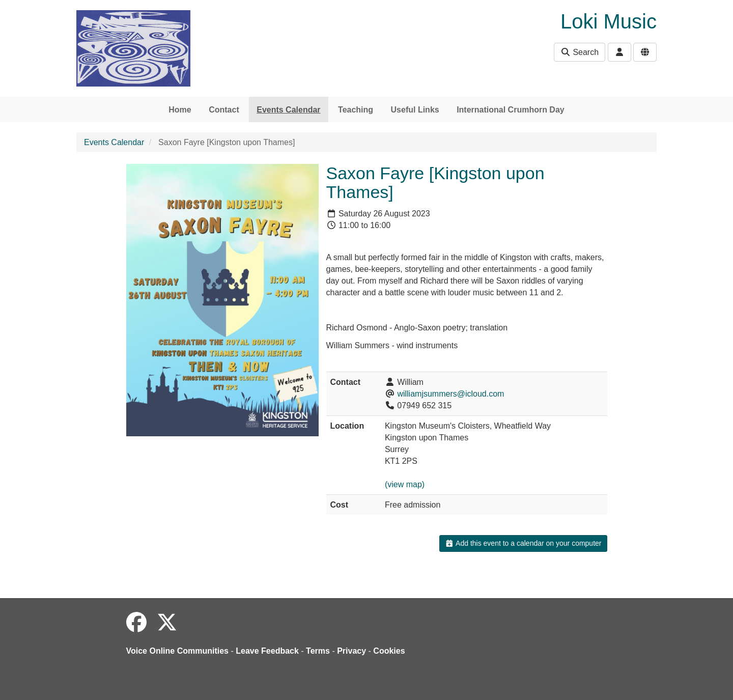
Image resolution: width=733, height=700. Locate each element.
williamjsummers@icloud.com (450, 394)
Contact (224, 110)
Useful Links (415, 110)
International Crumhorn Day (511, 110)
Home (180, 110)
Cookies (389, 651)
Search (580, 52)
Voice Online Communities (178, 651)
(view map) (405, 484)
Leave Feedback (267, 651)
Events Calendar (288, 110)
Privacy (351, 651)
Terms (318, 651)
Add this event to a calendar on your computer (523, 543)
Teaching (356, 110)
